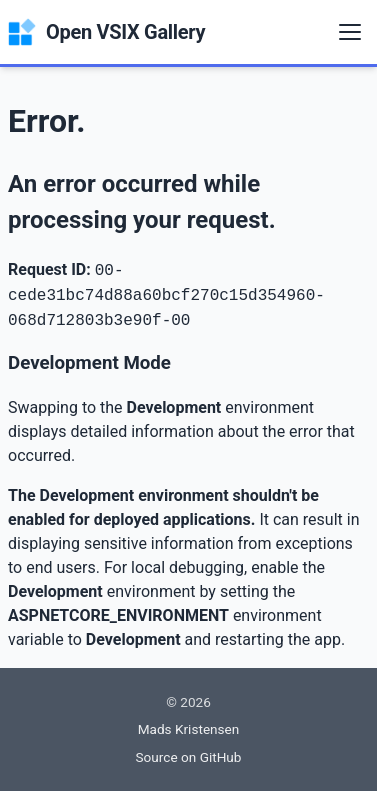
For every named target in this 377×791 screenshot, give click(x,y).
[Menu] (350, 32)
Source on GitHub (189, 757)
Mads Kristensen (189, 729)
